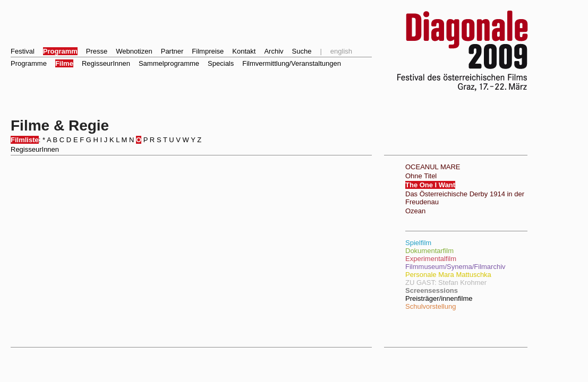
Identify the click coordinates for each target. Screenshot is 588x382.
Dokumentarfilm (429, 251)
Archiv (274, 51)
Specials (221, 63)
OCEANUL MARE (433, 167)
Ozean (415, 211)
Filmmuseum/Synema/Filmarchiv (455, 267)
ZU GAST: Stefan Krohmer (446, 283)
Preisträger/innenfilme (439, 298)
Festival (23, 51)
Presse (97, 51)
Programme (29, 63)
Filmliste (25, 140)
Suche (302, 51)
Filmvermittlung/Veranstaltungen (292, 63)
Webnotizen (134, 51)
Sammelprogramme (169, 63)
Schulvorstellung (431, 306)
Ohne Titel (421, 176)
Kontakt (244, 51)
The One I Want (430, 185)
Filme (64, 63)
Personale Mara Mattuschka (448, 275)
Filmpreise (208, 51)
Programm (60, 51)
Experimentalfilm (431, 259)
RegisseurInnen (106, 63)
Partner (172, 51)
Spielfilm (418, 243)
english (341, 51)
